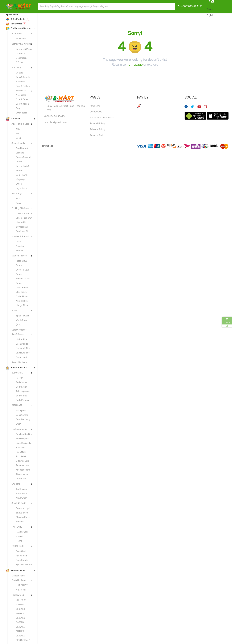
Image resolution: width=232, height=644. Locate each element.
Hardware (21, 82)
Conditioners (22, 415)
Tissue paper (22, 474)
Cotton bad (21, 479)
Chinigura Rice (23, 353)
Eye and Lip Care (24, 565)
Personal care (22, 465)
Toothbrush (21, 494)
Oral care (16, 484)
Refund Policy (97, 123)
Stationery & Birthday (19, 28)
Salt (18, 199)
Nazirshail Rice (23, 348)
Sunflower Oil (22, 231)
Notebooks (21, 95)
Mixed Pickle (22, 301)
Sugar (19, 203)
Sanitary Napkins (24, 434)
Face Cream (22, 556)
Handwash (21, 448)
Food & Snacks (16, 571)
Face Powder (22, 560)
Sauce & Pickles (19, 256)
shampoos (21, 411)
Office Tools (21, 113)
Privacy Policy (97, 129)
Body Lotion (22, 387)
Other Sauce (22, 288)
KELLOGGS (21, 600)
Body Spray (21, 382)
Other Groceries (19, 330)
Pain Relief (21, 457)
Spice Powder (22, 316)
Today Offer (16, 24)
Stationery (16, 68)
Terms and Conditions (102, 118)
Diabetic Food (18, 576)
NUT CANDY (22, 585)
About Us (95, 106)
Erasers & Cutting (24, 91)
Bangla (210, 9)
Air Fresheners (23, 470)
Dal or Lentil (22, 357)
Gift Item (20, 62)
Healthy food (18, 595)
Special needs (18, 143)
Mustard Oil (21, 222)
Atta (18, 129)
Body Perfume (23, 400)
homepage (135, 65)
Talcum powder (23, 391)
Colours (20, 73)
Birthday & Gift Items (21, 44)
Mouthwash (22, 498)
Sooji (18, 138)
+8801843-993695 (192, 6)
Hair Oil (19, 537)
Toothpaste (21, 489)
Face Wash (21, 551)
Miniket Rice (22, 339)
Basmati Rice (22, 344)
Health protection (20, 429)
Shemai (20, 251)
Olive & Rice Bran (24, 218)
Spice (14, 311)
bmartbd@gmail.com (55, 122)
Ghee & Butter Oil (24, 214)
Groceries (13, 119)
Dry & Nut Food (19, 580)
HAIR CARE (17, 527)
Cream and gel (23, 508)
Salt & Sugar (17, 194)
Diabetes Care (23, 461)
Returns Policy (98, 135)
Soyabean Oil (22, 227)
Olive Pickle (21, 292)
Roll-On (19, 378)
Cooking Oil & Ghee (20, 208)
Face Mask (21, 452)
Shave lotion (22, 513)
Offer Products (17, 19)
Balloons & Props (24, 49)
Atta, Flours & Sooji (20, 124)
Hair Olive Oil (22, 532)
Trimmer (20, 522)
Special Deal (12, 15)
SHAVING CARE (19, 503)
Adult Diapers (22, 439)
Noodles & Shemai (20, 237)
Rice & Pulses (18, 334)
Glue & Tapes (22, 99)
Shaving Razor (23, 517)
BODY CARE (17, 373)
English (210, 15)
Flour (18, 134)
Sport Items (17, 34)
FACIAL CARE (18, 546)
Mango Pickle (22, 305)
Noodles (20, 246)
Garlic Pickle (22, 297)
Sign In (225, 15)
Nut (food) (21, 590)
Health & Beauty (16, 368)
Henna (19, 541)
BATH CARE (17, 405)
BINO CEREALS (23, 640)
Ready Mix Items (19, 362)
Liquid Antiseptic (24, 443)
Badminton (21, 39)
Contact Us (96, 112)
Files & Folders (23, 86)
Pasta (19, 242)
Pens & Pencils (23, 77)
